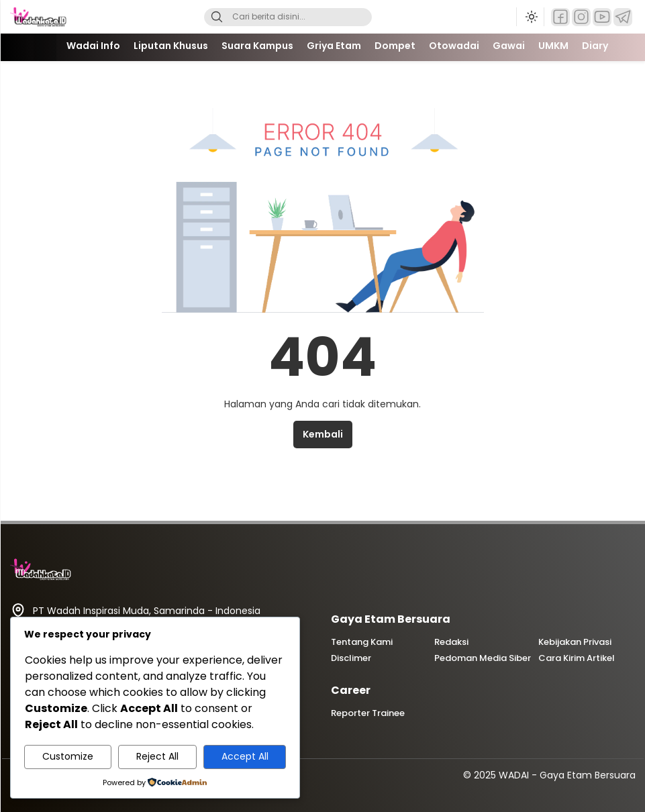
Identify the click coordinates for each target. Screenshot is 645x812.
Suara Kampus (257, 46)
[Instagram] (581, 17)
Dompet (395, 46)
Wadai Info (93, 46)
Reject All (157, 756)
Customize (68, 756)
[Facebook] (560, 17)
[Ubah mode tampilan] (530, 17)
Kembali (323, 434)
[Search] (217, 17)
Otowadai (454, 46)
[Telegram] (623, 17)
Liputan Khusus (171, 46)
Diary (595, 46)
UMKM (553, 46)
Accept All (245, 756)
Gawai (509, 46)
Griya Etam (334, 46)
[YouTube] (602, 17)
